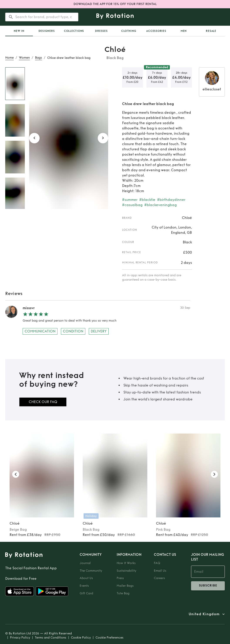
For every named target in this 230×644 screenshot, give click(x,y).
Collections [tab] (74, 31)
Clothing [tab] (129, 31)
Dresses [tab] (101, 31)
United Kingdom (204, 614)
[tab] (19, 31)
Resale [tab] (211, 31)
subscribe (208, 586)
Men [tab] (184, 31)
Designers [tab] (47, 31)
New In (19, 31)
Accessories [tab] (156, 31)
